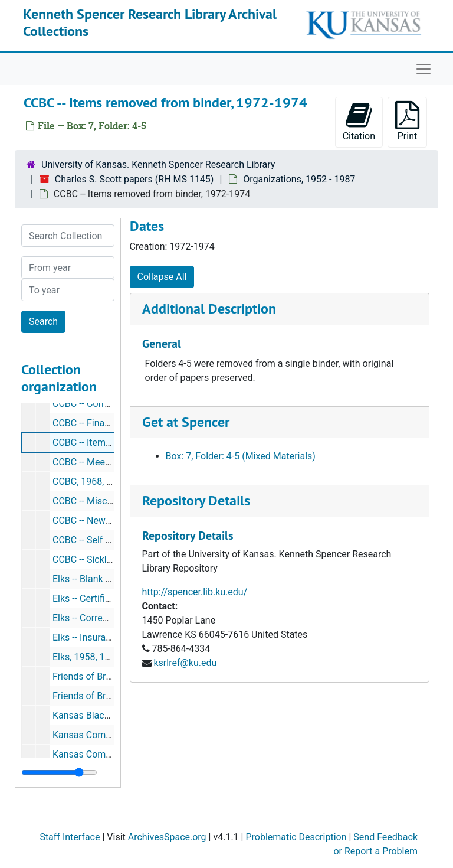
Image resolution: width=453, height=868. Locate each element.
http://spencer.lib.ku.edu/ (195, 592)
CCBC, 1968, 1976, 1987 (103, 482)
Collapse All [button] (162, 277)
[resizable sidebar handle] (59, 772)
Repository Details (196, 500)
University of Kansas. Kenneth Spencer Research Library (158, 164)
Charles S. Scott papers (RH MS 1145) (134, 179)
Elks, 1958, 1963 (87, 657)
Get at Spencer (186, 422)
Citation (359, 121)
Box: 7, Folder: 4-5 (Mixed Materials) (241, 456)
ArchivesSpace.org (167, 837)
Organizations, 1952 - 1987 (299, 179)
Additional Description (209, 309)
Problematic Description (296, 837)
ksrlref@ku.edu (185, 663)
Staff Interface (70, 837)
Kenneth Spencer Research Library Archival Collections (150, 22)
